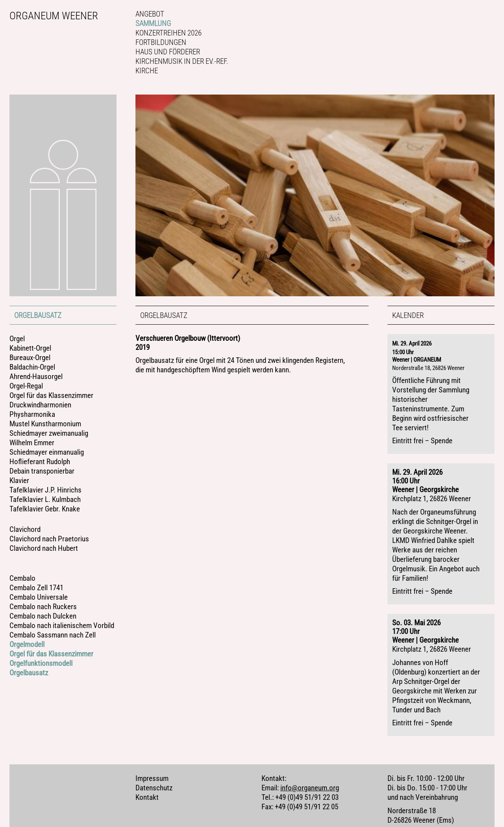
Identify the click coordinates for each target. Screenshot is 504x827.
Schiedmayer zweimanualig (49, 433)
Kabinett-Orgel (30, 348)
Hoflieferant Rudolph (40, 462)
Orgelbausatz (38, 315)
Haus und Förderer (168, 52)
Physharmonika (32, 414)
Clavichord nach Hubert (44, 548)
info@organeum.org (310, 771)
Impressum (152, 762)
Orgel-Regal (26, 386)
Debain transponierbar (42, 471)
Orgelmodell (27, 645)
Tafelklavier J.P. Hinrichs (45, 490)
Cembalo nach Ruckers (43, 607)
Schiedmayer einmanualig (47, 452)
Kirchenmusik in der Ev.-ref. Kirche (182, 66)
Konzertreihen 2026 (169, 33)
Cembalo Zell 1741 (36, 588)
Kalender (408, 315)
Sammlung (153, 23)
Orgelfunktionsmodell (41, 663)
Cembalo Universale (39, 597)
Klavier (19, 481)
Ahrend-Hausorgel (36, 377)
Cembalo (22, 578)
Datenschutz (154, 771)
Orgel (17, 339)
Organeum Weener (54, 16)
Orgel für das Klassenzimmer (51, 396)
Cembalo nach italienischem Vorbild (62, 626)
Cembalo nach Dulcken (43, 616)
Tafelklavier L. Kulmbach (45, 500)
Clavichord (25, 530)
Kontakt (147, 781)
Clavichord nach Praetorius (49, 539)
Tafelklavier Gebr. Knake (45, 509)
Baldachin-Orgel (32, 367)
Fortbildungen (161, 42)
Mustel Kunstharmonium (45, 424)
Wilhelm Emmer (32, 443)
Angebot (150, 14)
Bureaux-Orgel (30, 358)
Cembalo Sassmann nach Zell (53, 635)
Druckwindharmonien (40, 405)
